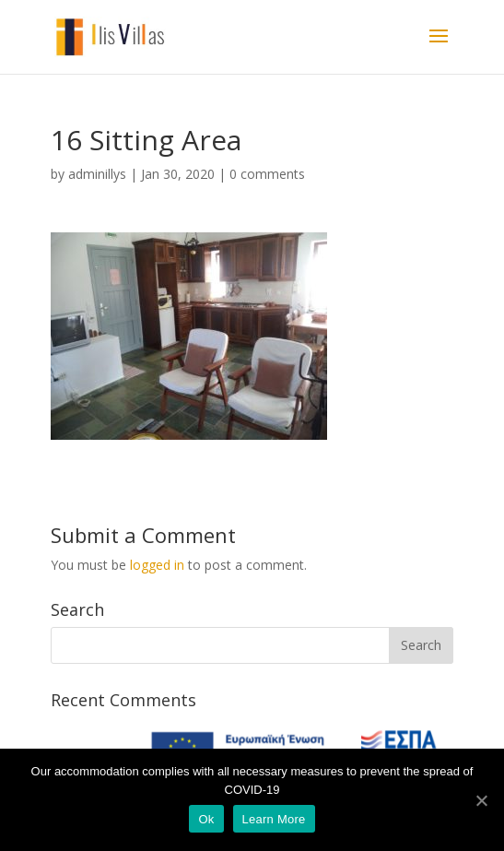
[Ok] (481, 800)
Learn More (274, 819)
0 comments (267, 174)
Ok (206, 819)
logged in (157, 565)
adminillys (97, 174)
